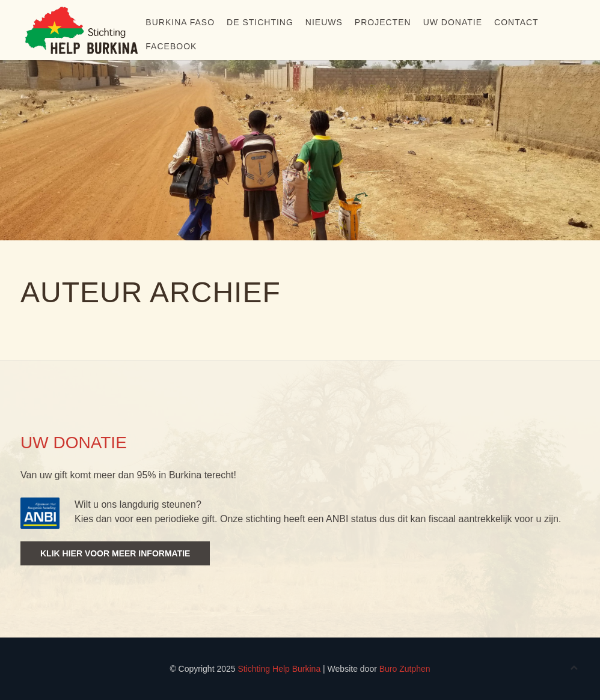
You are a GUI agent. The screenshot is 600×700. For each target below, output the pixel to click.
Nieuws (324, 22)
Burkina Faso (180, 22)
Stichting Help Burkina (279, 669)
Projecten (383, 22)
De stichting (260, 22)
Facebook (171, 46)
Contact (516, 22)
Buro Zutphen (405, 669)
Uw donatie (453, 22)
